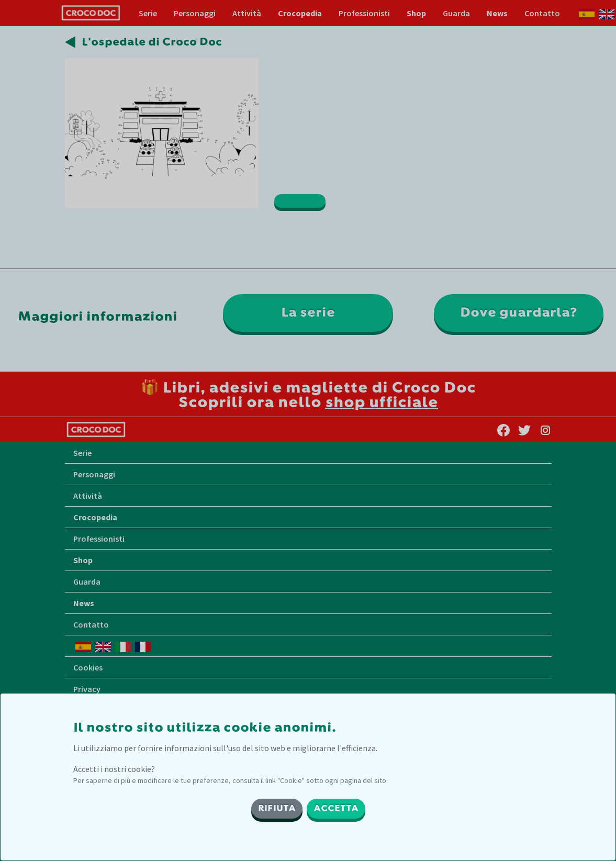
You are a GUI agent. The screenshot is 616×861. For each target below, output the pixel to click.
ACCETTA (336, 809)
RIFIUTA (277, 809)
